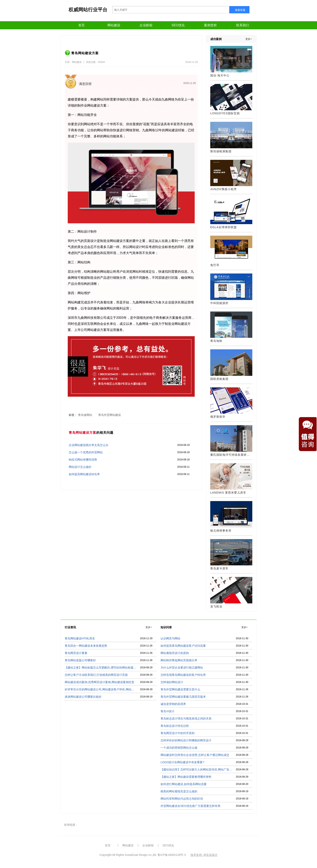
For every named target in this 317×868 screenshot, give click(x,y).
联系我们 (243, 25)
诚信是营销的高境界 (173, 704)
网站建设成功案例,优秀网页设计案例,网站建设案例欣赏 (99, 682)
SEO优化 (178, 25)
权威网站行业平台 (88, 10)
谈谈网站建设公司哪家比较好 (83, 697)
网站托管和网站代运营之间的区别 (182, 799)
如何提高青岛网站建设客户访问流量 (183, 646)
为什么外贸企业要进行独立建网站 (182, 668)
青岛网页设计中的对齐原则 (178, 733)
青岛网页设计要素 (76, 653)
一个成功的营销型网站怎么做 (179, 748)
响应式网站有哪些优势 (83, 460)
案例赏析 (210, 25)
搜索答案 (240, 10)
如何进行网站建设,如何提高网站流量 (184, 784)
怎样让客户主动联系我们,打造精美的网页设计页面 (96, 675)
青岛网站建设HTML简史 (80, 638)
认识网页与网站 (170, 638)
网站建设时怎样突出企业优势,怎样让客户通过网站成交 (195, 755)
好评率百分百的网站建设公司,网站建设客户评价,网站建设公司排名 (100, 689)
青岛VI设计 (167, 711)
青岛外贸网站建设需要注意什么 (180, 689)
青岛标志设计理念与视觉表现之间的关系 (186, 719)
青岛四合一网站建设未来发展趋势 (86, 646)
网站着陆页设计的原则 (175, 653)
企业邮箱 (146, 25)
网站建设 (114, 25)
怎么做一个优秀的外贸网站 (86, 452)
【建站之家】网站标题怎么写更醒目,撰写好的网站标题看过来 (100, 668)
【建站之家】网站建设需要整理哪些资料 (186, 777)
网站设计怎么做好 (80, 467)
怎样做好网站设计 (172, 682)
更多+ (249, 39)
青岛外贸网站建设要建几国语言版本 (183, 697)
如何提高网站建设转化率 (84, 474)
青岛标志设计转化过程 (175, 726)
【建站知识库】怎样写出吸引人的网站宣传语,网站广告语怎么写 (196, 769)
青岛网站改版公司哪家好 (80, 660)
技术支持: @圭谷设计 (204, 855)
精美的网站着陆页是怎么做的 (179, 791)
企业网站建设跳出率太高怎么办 (89, 445)
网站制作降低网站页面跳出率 (179, 660)
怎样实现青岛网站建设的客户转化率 (183, 675)
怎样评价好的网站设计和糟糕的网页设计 (186, 740)
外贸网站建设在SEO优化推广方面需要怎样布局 (190, 806)
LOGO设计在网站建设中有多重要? (182, 762)
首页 (81, 25)
